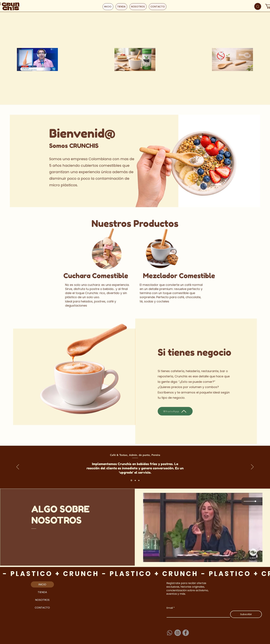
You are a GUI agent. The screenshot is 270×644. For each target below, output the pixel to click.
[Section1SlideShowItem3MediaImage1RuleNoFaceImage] (139, 480)
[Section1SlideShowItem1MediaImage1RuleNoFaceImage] (131, 480)
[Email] (197, 614)
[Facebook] (186, 633)
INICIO (42, 584)
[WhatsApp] (175, 411)
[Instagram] (178, 633)
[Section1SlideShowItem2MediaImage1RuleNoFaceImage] (135, 480)
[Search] (258, 6)
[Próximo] (252, 467)
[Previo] (18, 467)
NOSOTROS (42, 600)
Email (171, 608)
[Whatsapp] (170, 633)
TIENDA (42, 592)
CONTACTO (42, 608)
